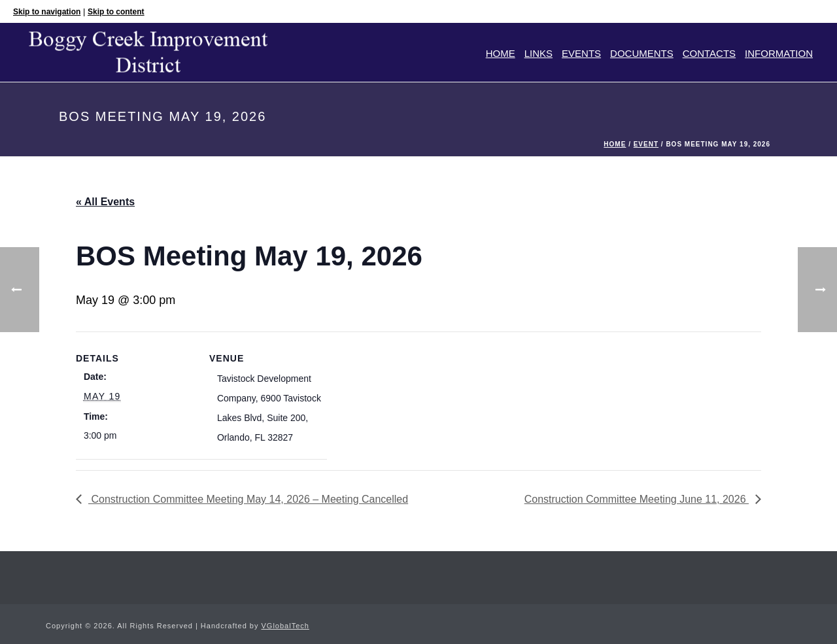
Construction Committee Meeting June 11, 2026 (637, 499)
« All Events (105, 202)
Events (581, 53)
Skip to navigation (47, 12)
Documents (642, 53)
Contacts (709, 53)
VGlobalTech (285, 626)
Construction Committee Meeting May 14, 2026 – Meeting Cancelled (248, 499)
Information (779, 53)
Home (501, 53)
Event (646, 144)
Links (538, 53)
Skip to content (116, 12)
